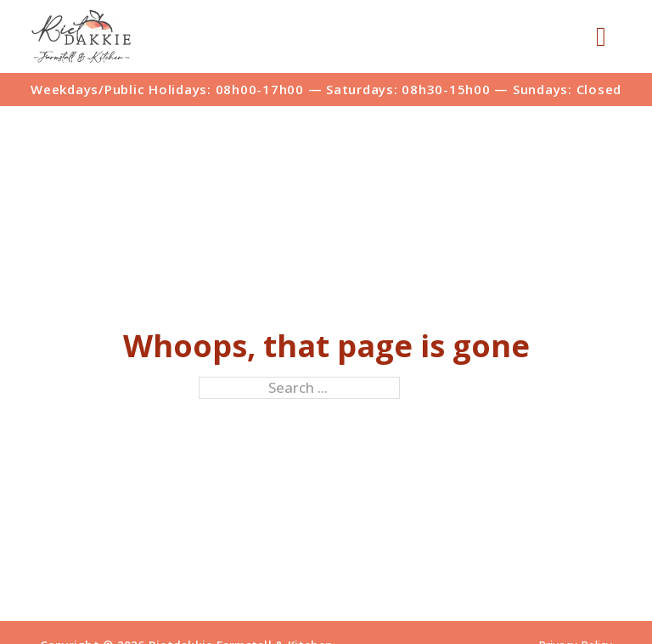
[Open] (601, 36)
